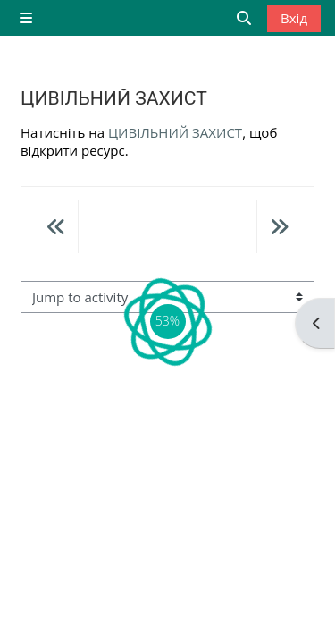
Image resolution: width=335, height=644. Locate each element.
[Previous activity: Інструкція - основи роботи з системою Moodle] (56, 229)
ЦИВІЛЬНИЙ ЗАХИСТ (175, 132)
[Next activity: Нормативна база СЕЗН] (279, 229)
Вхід (294, 18)
